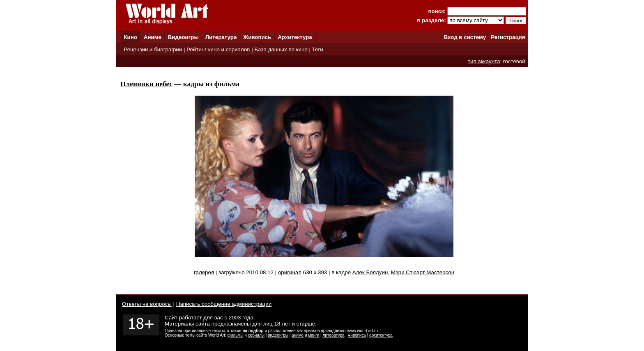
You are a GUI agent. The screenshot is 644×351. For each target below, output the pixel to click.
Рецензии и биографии (153, 49)
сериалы (256, 335)
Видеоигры (183, 37)
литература (333, 335)
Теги (318, 49)
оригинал (290, 272)
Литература (221, 37)
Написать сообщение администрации (224, 304)
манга (314, 335)
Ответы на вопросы (147, 304)
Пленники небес (146, 84)
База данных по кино (281, 49)
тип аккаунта (484, 61)
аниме (298, 335)
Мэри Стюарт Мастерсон (423, 272)
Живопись (257, 37)
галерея (204, 272)
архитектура (381, 335)
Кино (130, 37)
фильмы (236, 335)
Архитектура (295, 37)
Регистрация (508, 37)
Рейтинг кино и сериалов (218, 49)
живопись (357, 335)
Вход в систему (465, 37)
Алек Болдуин (370, 272)
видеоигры (278, 335)
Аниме (153, 37)
